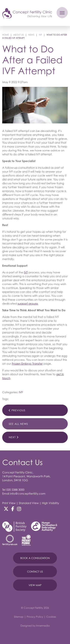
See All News (18, 424)
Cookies (51, 617)
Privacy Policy (35, 617)
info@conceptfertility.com (28, 493)
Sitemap (19, 617)
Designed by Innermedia (35, 626)
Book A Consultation (35, 558)
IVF (26, 272)
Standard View (29, 503)
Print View (9, 503)
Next (14, 437)
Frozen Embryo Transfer (27, 364)
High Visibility (50, 503)
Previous (17, 410)
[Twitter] (6, 509)
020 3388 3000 (15, 490)
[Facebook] (13, 509)
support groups (28, 303)
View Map (35, 585)
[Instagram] (19, 509)
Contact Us (35, 572)
